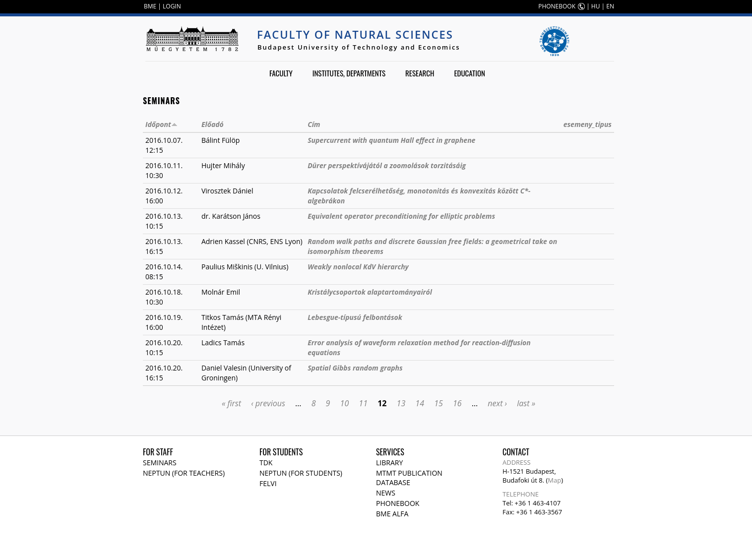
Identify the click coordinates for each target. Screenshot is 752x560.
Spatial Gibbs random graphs (355, 368)
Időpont (161, 124)
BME (150, 6)
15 (439, 403)
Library (389, 463)
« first (231, 403)
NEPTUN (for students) (301, 473)
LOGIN (172, 6)
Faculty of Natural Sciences (355, 34)
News (386, 493)
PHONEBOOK (557, 6)
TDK (266, 463)
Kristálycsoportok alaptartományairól (370, 292)
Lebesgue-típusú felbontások (355, 317)
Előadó (213, 124)
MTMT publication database (409, 478)
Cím (314, 124)
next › (497, 403)
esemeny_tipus (588, 124)
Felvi (268, 483)
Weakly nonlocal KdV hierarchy (358, 267)
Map (554, 480)
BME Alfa (392, 514)
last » (526, 403)
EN (610, 6)
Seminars (160, 463)
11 (363, 403)
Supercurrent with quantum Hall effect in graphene (391, 140)
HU (596, 6)
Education (470, 73)
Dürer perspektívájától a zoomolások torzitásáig (387, 165)
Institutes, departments (349, 73)
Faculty (281, 73)
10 (345, 403)
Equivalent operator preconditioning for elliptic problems (401, 216)
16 (457, 403)
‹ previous (268, 403)
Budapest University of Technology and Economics (359, 47)
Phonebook (398, 503)
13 (401, 403)
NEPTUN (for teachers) (184, 473)
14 (420, 403)
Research (420, 73)
